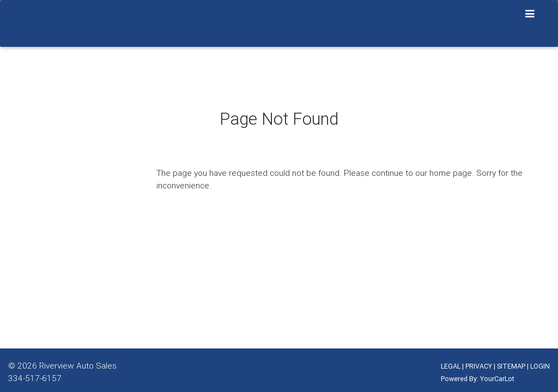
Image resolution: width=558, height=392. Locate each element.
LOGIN (540, 366)
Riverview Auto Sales (78, 365)
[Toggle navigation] (530, 14)
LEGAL (451, 366)
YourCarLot (497, 379)
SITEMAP (511, 366)
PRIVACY (479, 366)
